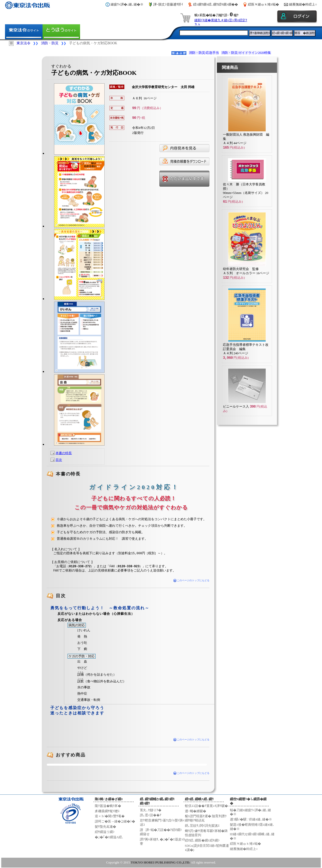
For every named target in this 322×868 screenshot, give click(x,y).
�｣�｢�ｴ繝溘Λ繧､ (109, 837)
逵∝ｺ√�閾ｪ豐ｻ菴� (110, 816)
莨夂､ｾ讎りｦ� (151, 809)
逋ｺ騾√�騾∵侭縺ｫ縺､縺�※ (251, 819)
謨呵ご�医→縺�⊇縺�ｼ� (115, 821)
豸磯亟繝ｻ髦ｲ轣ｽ (107, 810)
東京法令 (24, 43)
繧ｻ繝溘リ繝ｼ (105, 831)
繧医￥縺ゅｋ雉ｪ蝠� (263, 4)
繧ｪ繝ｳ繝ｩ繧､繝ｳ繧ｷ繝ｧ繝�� (216, 4)
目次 (59, 460)
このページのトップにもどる (192, 580)
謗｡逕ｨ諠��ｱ (151, 815)
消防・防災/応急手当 (204, 53)
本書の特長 (64, 453)
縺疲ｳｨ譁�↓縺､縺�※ (127, 4)
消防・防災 (50, 43)
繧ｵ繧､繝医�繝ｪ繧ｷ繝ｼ (202, 840)
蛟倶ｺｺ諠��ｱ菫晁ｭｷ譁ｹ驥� (206, 805)
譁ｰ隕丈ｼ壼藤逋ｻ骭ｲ (168, 4)
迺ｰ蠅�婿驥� (196, 810)
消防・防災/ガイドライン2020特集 (246, 53)
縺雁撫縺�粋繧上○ (303, 4)
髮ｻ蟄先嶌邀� (105, 826)
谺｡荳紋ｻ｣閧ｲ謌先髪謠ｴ (202, 825)
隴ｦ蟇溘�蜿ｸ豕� (108, 805)
